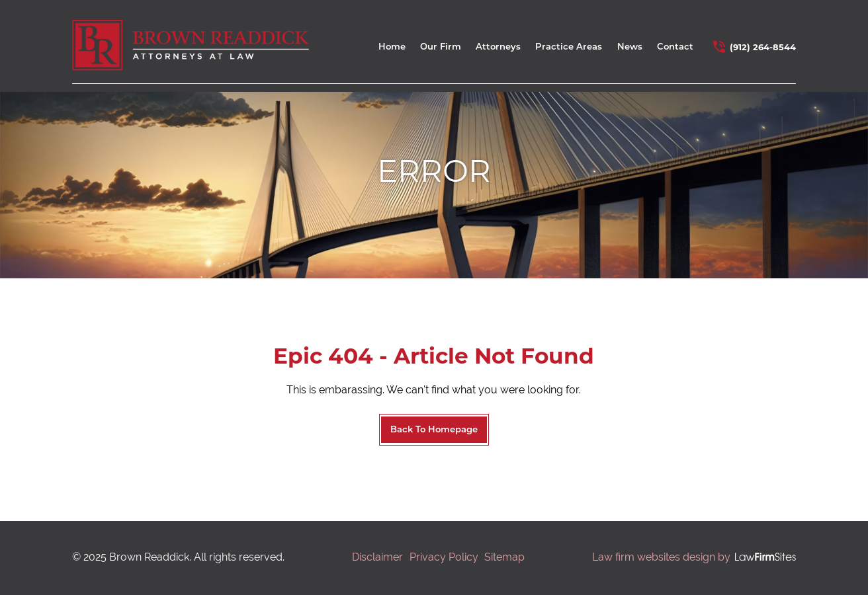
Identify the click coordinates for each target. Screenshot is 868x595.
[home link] (191, 45)
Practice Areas (569, 46)
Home (392, 46)
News (630, 46)
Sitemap (504, 557)
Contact (675, 46)
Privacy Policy (444, 557)
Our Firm (441, 46)
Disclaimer (377, 557)
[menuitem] (392, 49)
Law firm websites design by (661, 557)
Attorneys (498, 46)
